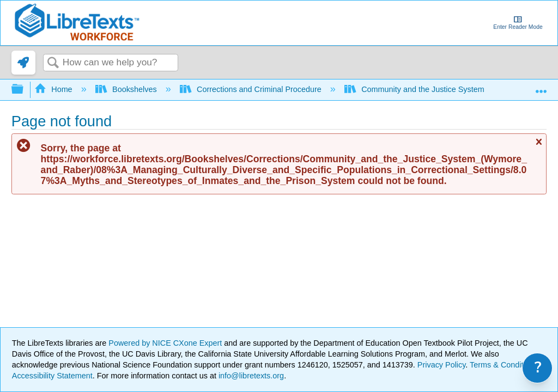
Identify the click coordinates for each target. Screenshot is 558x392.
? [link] (538, 368)
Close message (538, 146)
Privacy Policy (442, 365)
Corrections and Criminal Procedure (252, 89)
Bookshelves (127, 89)
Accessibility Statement (52, 376)
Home (54, 89)
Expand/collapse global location (541, 86)
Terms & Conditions (504, 365)
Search (53, 63)
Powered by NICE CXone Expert (166, 343)
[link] (23, 63)
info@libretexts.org (250, 376)
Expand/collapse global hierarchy (25, 90)
